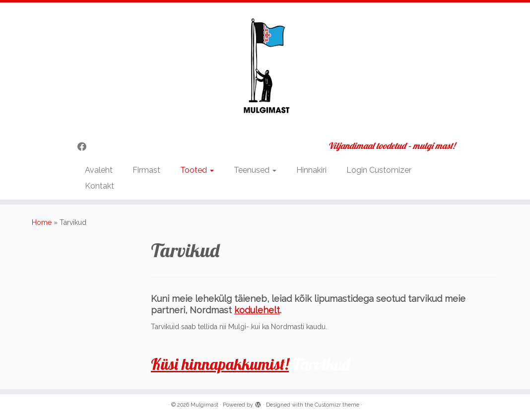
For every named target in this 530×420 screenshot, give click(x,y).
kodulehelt (257, 310)
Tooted (197, 170)
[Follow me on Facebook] (85, 147)
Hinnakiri (311, 170)
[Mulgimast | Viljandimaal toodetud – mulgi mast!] (265, 68)
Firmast (146, 170)
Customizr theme (337, 405)
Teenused (255, 170)
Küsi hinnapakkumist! (220, 364)
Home (42, 222)
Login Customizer (379, 170)
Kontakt (99, 186)
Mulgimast (204, 405)
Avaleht (99, 170)
